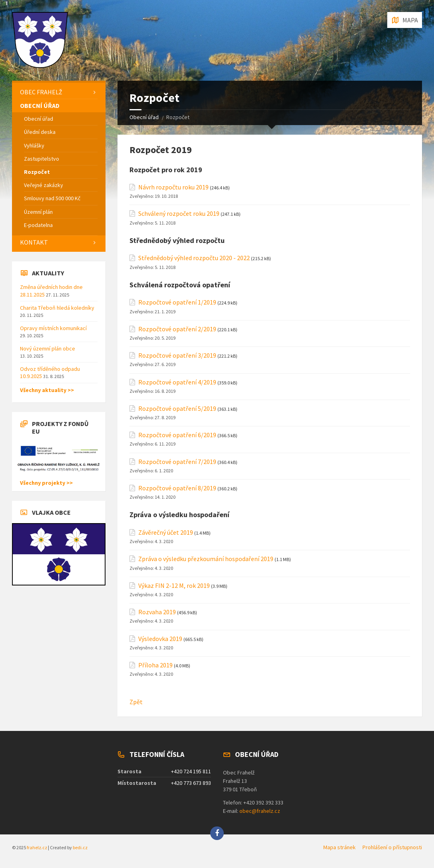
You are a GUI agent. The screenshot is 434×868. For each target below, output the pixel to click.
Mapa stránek (339, 847)
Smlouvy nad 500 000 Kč (52, 198)
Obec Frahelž (41, 92)
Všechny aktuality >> (47, 390)
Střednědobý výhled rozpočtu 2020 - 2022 (194, 258)
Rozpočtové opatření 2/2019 (177, 329)
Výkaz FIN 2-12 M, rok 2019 (174, 586)
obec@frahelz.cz (260, 811)
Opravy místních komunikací (53, 328)
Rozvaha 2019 (157, 612)
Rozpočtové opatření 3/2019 (177, 355)
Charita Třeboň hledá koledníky (57, 308)
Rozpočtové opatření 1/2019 (177, 302)
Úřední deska (40, 132)
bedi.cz (80, 847)
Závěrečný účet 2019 (166, 533)
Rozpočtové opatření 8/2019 (177, 488)
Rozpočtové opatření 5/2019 (177, 409)
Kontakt (34, 242)
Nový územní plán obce (48, 348)
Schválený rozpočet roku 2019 (179, 214)
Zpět (136, 702)
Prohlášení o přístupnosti (392, 847)
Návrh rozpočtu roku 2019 (173, 187)
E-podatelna (38, 225)
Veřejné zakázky (44, 185)
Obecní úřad (144, 117)
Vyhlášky (34, 145)
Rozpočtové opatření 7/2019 (177, 462)
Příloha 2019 (155, 665)
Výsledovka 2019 (160, 639)
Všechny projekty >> (46, 483)
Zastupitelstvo (42, 159)
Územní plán (38, 212)
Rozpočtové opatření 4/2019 (177, 382)
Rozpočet (37, 172)
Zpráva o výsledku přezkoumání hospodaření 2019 (206, 559)
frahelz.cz (37, 847)
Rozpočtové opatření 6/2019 (177, 435)
